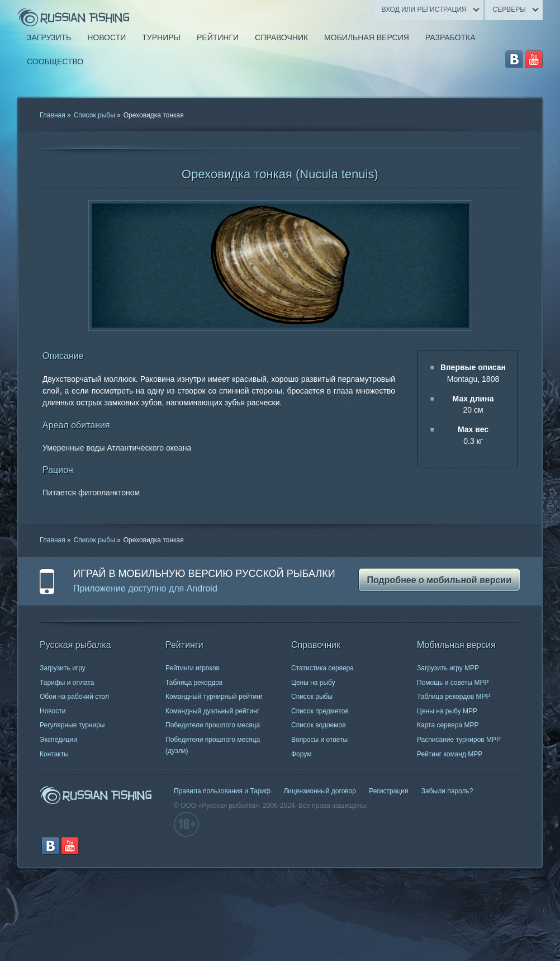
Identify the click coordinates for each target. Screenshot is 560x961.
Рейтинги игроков (193, 668)
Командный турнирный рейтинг (214, 697)
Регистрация (388, 791)
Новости (53, 711)
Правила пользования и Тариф (222, 791)
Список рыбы (94, 115)
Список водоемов (319, 725)
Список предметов (320, 711)
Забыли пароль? (447, 791)
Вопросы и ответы (319, 740)
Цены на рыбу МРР (447, 711)
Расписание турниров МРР (459, 740)
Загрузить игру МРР (448, 668)
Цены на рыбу (313, 683)
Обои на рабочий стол (74, 697)
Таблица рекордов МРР (454, 697)
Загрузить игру (63, 668)
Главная (53, 115)
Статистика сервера (322, 668)
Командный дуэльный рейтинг (212, 711)
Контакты (54, 754)
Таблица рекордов (194, 683)
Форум (301, 754)
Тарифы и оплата (67, 683)
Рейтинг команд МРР (450, 754)
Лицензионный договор (319, 791)
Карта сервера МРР (448, 725)
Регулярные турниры (72, 725)
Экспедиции (58, 740)
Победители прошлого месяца (213, 725)
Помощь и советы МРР (453, 683)
